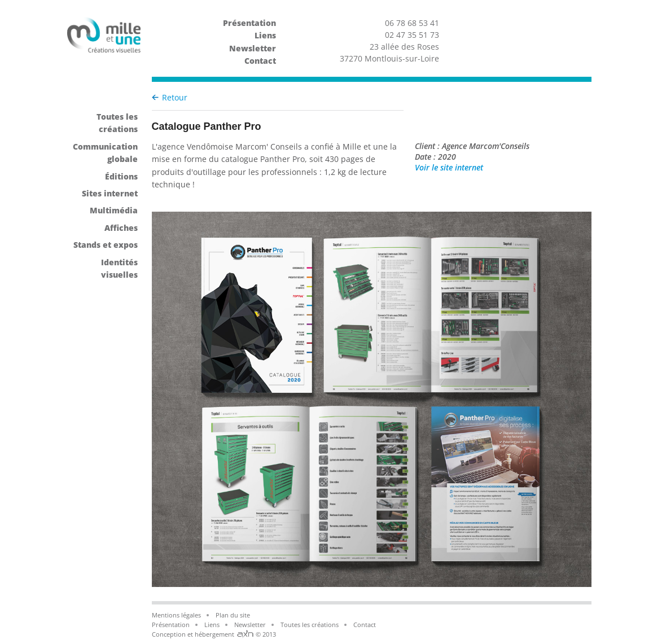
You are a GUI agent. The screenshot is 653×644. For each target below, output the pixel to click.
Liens (265, 35)
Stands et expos (106, 245)
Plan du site (233, 615)
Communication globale (105, 153)
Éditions (121, 176)
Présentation (249, 23)
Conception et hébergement (194, 634)
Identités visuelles (119, 268)
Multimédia (114, 210)
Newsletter (253, 48)
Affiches (121, 228)
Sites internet (110, 193)
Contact (260, 61)
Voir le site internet (498, 167)
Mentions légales (176, 615)
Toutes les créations (117, 123)
